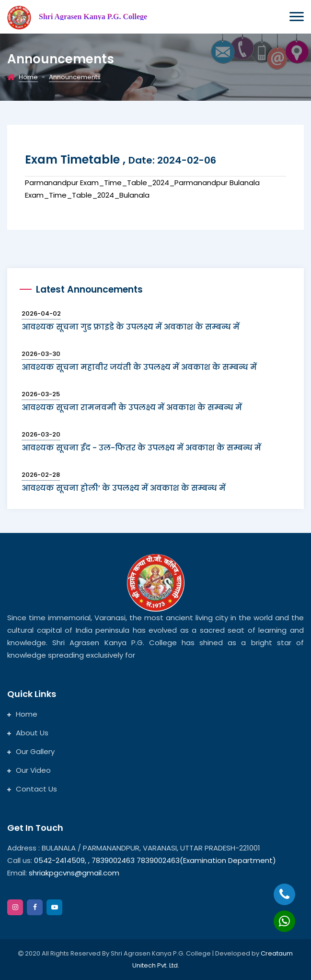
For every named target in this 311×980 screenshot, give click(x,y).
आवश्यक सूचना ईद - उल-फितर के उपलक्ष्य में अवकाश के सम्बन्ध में (141, 448)
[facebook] (35, 907)
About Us (28, 733)
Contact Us (32, 789)
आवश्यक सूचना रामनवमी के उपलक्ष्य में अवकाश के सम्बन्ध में (132, 407)
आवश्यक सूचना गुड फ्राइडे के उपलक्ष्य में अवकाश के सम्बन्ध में (131, 327)
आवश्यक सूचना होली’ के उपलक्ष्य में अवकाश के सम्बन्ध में (124, 488)
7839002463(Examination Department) (206, 860)
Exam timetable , (121, 159)
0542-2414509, (60, 860)
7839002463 (114, 860)
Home (28, 77)
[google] (54, 907)
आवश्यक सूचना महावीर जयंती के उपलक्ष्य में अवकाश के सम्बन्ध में (139, 367)
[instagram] (15, 907)
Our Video (29, 770)
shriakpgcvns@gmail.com (74, 873)
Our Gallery (31, 751)
